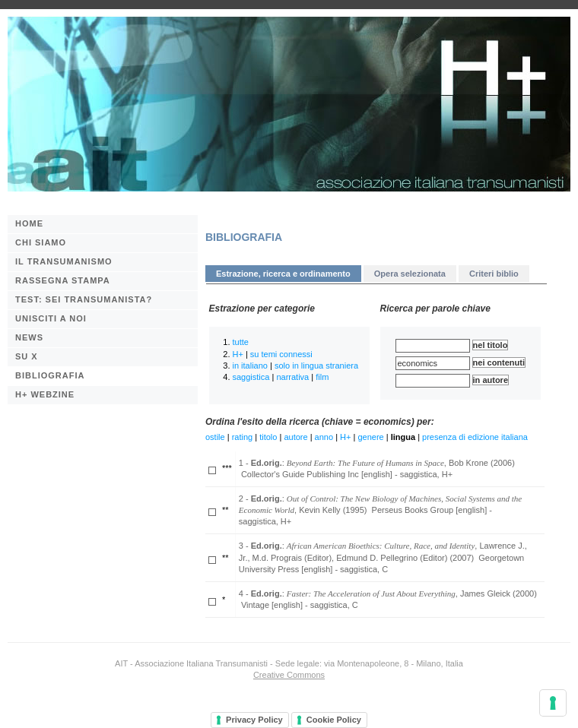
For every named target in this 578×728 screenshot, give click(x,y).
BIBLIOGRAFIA (50, 375)
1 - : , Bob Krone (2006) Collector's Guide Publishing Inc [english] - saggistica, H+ (377, 468)
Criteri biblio (494, 274)
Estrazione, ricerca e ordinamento (283, 274)
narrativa (292, 377)
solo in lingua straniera (316, 366)
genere (370, 437)
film (322, 377)
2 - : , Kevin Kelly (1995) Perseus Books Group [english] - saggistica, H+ (380, 510)
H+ (238, 354)
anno (324, 437)
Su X (27, 356)
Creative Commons (289, 675)
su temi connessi (281, 354)
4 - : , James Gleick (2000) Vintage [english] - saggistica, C (388, 599)
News (29, 337)
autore (295, 437)
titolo (268, 437)
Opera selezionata (410, 274)
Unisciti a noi (51, 318)
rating (243, 437)
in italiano (250, 366)
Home (29, 223)
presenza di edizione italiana (475, 437)
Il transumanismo (64, 261)
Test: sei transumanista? (84, 299)
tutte (241, 342)
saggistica (251, 377)
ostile (215, 437)
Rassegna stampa (63, 280)
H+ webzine (45, 394)
